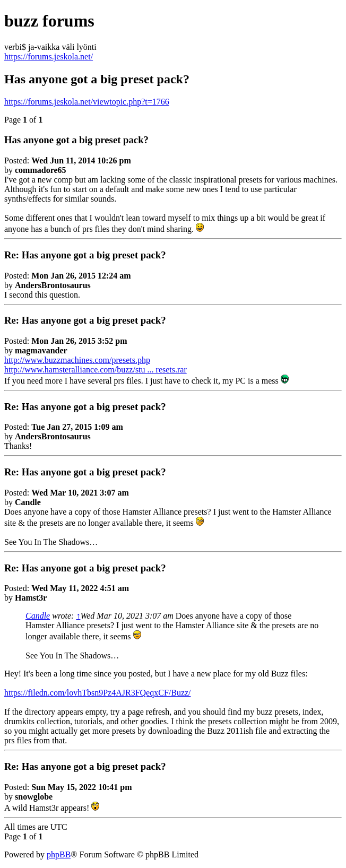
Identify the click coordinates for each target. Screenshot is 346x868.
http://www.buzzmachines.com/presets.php (77, 360)
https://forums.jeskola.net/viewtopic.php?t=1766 (87, 102)
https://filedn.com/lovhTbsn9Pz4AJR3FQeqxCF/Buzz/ (98, 693)
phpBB (59, 854)
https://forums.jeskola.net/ (49, 57)
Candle (38, 616)
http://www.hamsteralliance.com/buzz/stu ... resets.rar (96, 370)
